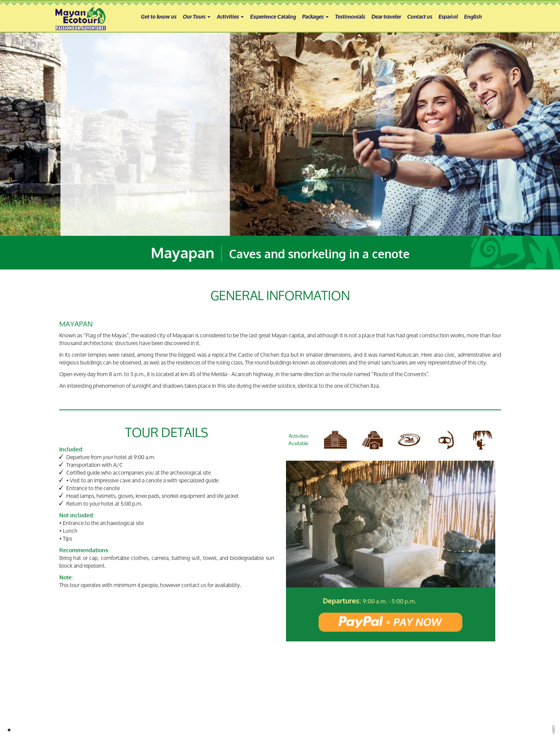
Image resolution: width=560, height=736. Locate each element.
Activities (230, 16)
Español (448, 16)
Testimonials (350, 16)
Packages (315, 16)
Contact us (420, 16)
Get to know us (159, 16)
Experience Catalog (273, 16)
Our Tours (196, 16)
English (473, 16)
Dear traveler (386, 16)
